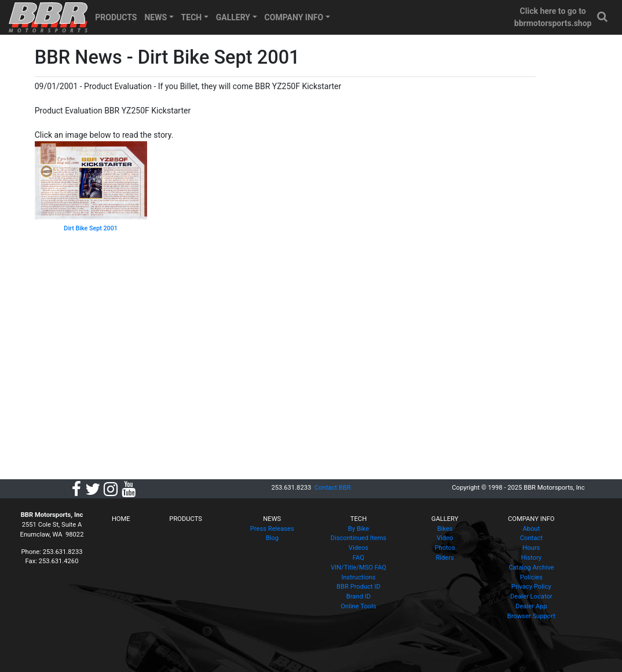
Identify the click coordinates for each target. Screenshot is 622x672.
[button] (603, 17)
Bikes (445, 529)
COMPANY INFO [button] (294, 17)
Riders (444, 558)
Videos (358, 548)
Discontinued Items (358, 538)
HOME (121, 519)
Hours (531, 548)
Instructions (358, 577)
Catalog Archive (531, 568)
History (531, 558)
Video (445, 538)
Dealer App (531, 606)
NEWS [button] (155, 17)
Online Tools (358, 606)
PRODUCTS (116, 17)
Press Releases (272, 529)
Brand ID (358, 596)
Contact (531, 538)
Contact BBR (333, 488)
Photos (444, 548)
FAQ (358, 558)
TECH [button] (192, 17)
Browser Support (531, 616)
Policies (531, 577)
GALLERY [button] (233, 17)
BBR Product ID (358, 587)
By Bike (358, 529)
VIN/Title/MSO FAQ (358, 568)
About (531, 529)
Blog (272, 538)
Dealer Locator (531, 596)
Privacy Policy (531, 587)
